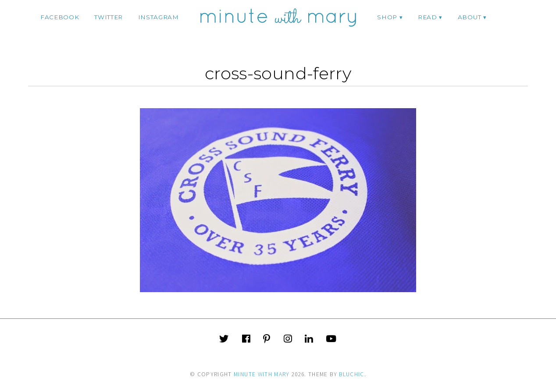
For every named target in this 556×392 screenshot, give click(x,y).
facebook (60, 17)
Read (428, 17)
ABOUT (469, 17)
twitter (109, 17)
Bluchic (351, 374)
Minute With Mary (262, 374)
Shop (387, 17)
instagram (159, 17)
